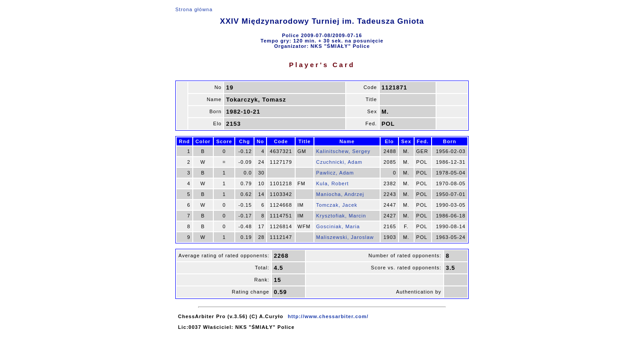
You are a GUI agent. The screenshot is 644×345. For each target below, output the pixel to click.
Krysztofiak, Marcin (341, 216)
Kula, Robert (333, 183)
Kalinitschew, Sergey (343, 151)
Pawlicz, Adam (335, 173)
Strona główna (194, 9)
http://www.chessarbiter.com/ (328, 316)
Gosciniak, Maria (338, 226)
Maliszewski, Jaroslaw (345, 237)
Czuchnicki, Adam (339, 162)
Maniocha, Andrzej (340, 194)
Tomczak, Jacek (337, 205)
